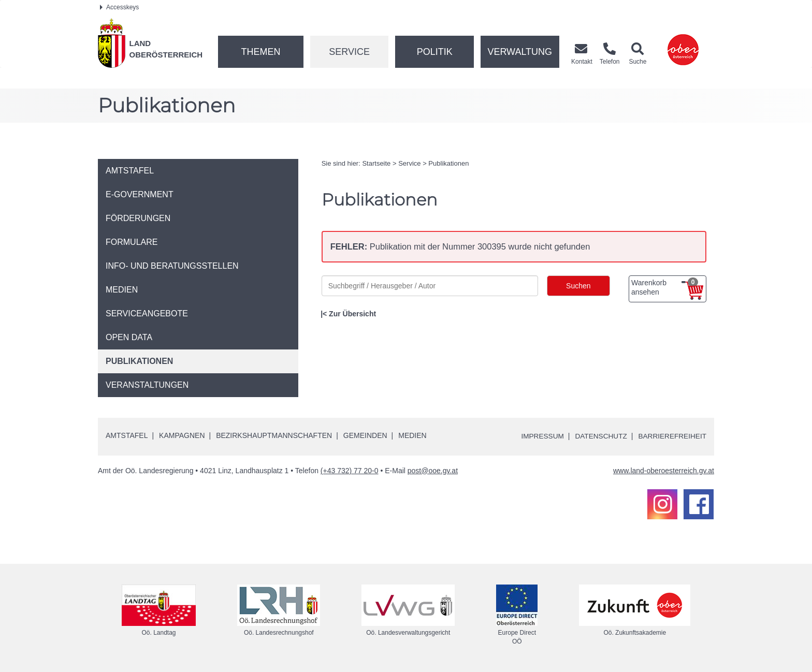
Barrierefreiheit (671, 436)
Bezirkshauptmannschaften (274, 435)
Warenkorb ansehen (665, 287)
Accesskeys (119, 7)
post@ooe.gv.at (433, 470)
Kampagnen (182, 435)
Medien (412, 435)
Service (349, 52)
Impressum (538, 436)
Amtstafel (127, 435)
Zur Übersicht (352, 314)
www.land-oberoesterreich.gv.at (664, 470)
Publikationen (448, 163)
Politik (435, 52)
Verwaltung (520, 52)
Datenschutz (598, 436)
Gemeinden (365, 435)
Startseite (376, 163)
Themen (260, 52)
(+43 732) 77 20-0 (350, 470)
